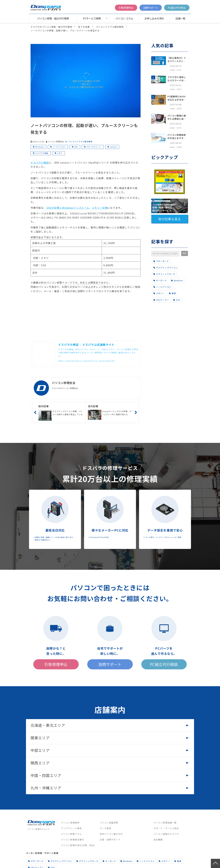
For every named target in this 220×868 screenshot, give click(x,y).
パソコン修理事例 (70, 823)
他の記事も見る (170, 219)
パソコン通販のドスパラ (166, 834)
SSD (76, 147)
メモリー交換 (100, 208)
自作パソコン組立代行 (111, 834)
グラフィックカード (164, 274)
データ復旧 (106, 828)
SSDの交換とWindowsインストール (68, 208)
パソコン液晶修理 (109, 823)
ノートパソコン (59, 147)
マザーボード (161, 261)
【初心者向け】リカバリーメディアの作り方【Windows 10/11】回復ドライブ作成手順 (177, 60)
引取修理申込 (126, 8)
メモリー (159, 293)
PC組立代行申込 (177, 8)
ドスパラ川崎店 (42, 153)
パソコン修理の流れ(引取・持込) (78, 845)
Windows (40, 147)
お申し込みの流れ (154, 18)
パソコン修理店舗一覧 (165, 823)
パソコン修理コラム (71, 834)
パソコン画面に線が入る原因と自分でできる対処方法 (177, 117)
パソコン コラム (124, 18)
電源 (172, 293)
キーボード (160, 280)
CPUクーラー (161, 300)
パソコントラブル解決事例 (110, 27)
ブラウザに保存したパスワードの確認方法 (177, 79)
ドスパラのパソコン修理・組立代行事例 (51, 27)
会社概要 (158, 840)
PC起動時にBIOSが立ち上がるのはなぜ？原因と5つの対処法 (177, 98)
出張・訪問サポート (110, 840)
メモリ (60, 153)
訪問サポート (151, 8)
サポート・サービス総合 (166, 828)
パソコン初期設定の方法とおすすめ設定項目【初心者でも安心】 (177, 137)
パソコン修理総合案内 (72, 840)
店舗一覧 (180, 18)
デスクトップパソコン (165, 268)
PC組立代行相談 (164, 664)
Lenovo (113, 147)
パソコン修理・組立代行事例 (53, 18)
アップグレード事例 (71, 828)
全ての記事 (84, 27)
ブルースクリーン (94, 147)
